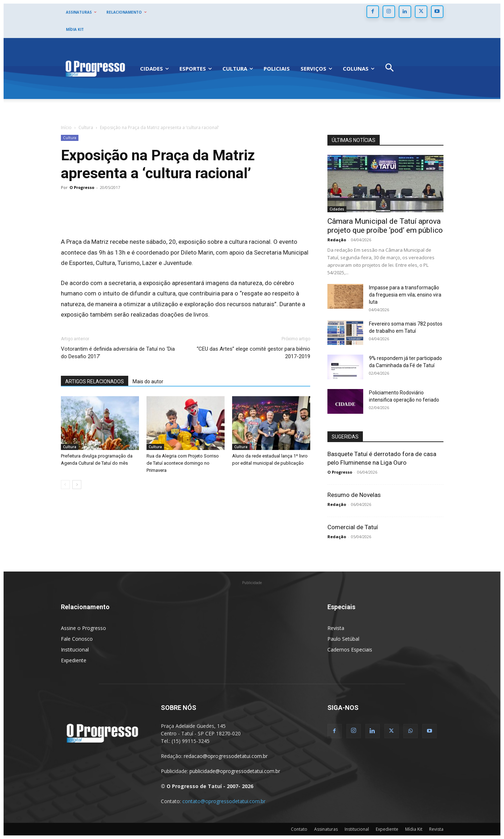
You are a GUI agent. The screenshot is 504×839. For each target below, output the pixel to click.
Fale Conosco (77, 639)
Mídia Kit (414, 829)
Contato (299, 829)
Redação (337, 240)
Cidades (337, 209)
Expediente (74, 660)
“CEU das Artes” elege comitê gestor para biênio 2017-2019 (253, 353)
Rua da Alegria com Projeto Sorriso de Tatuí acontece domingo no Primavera (183, 463)
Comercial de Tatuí (353, 527)
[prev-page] (65, 485)
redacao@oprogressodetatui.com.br (226, 756)
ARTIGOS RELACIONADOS (95, 381)
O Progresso (82, 187)
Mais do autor (148, 381)
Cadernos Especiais (350, 650)
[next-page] (77, 485)
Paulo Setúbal (343, 639)
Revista (336, 628)
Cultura (86, 127)
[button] (389, 69)
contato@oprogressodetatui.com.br (224, 801)
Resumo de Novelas (354, 495)
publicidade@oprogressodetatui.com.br (235, 771)
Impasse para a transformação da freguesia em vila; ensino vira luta (405, 295)
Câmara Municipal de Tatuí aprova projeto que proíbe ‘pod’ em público (385, 226)
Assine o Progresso (83, 628)
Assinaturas (326, 829)
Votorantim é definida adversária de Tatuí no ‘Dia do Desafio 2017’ (118, 353)
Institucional (75, 650)
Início (66, 127)
